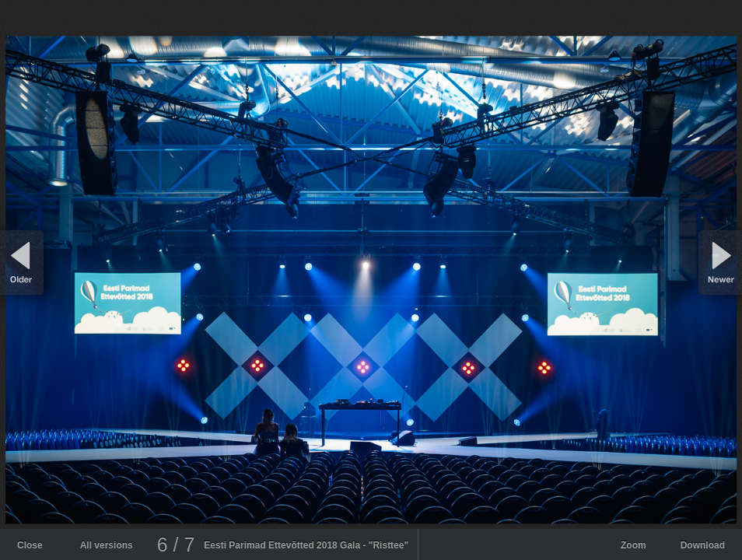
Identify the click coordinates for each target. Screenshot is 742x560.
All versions (107, 545)
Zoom (633, 545)
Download (703, 545)
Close (30, 545)
